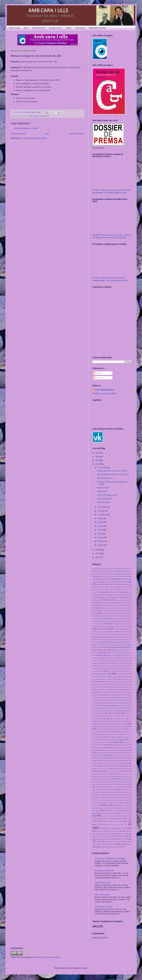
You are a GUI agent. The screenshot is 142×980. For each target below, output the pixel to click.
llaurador (126, 703)
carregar (127, 613)
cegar (118, 618)
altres (94, 582)
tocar (108, 819)
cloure (106, 624)
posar (102, 771)
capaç (130, 611)
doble (109, 645)
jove (96, 703)
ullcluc (122, 828)
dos (130, 647)
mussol (129, 734)
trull (110, 825)
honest (94, 700)
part (106, 750)
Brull (101, 605)
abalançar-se (103, 569)
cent (99, 621)
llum (119, 711)
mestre (102, 726)
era (122, 663)
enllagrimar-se (125, 660)
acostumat (107, 574)
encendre (95, 658)
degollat (111, 637)
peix (105, 755)
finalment (102, 679)
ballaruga (128, 592)
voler (94, 847)
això (108, 576)
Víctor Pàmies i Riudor (28, 112)
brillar (127, 603)
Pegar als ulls (102, 491)
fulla (107, 687)
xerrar (116, 847)
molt (124, 729)
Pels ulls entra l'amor (105, 478)
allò (122, 579)
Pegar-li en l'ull (103, 488)
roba (106, 787)
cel (128, 618)
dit (96, 645)
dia (108, 642)
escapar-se (104, 666)
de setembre (102, 515)
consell (117, 626)
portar (94, 771)
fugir (128, 684)
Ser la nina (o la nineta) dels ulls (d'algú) (110, 858)
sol (104, 808)
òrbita (99, 745)
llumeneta (126, 711)
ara (93, 587)
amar (100, 582)
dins (126, 642)
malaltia (95, 716)
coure (122, 629)
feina (104, 674)
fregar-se (115, 684)
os (124, 745)
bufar (107, 605)
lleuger (109, 708)
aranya (99, 587)
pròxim (101, 776)
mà (106, 713)
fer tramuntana (121, 674)
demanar (103, 640)
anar (130, 582)
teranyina (104, 816)
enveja (117, 663)
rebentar (107, 782)
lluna (94, 713)
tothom (95, 821)
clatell (122, 621)
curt (114, 634)
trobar (103, 825)
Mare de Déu (114, 719)
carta (100, 616)
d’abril (100, 534)
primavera (105, 774)
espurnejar (118, 668)
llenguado (101, 708)
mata (106, 721)
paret (94, 750)
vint (105, 844)
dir (130, 642)
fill (128, 676)
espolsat (95, 668)
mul (111, 734)
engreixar (114, 660)
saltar (111, 790)
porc (106, 768)
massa (100, 721)
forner (117, 682)
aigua (94, 576)
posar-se (110, 771)
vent (130, 836)
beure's (118, 597)
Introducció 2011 (56, 28)
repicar (118, 784)
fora (94, 682)
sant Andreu (125, 790)
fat (100, 674)
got (119, 692)
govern (125, 692)
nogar (116, 739)
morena (109, 732)
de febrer (101, 541)
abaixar (95, 569)
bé (129, 595)
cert (105, 621)
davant (103, 637)
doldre (116, 645)
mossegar (97, 734)
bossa (109, 603)
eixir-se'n (126, 650)
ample (123, 582)
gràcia (97, 695)
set (114, 805)
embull (101, 653)
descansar (117, 640)
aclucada (112, 571)
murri (123, 734)
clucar (119, 624)
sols (109, 808)
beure (112, 597)
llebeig (104, 705)
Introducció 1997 (39, 28)
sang (117, 790)
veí (101, 836)
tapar (94, 813)
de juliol (101, 522)
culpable (126, 632)
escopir (120, 666)
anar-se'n (99, 584)
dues (102, 650)
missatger (106, 729)
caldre (97, 608)
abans (111, 569)
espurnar (110, 668)
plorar (126, 763)
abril (117, 569)
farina (94, 674)
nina (105, 739)
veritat (111, 839)
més (126, 724)
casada (112, 616)
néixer (94, 739)
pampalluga (113, 747)
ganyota (103, 690)
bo (101, 600)
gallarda (114, 687)
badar (103, 592)
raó (101, 782)
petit (124, 758)
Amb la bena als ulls (102, 882)
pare (128, 747)
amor (117, 582)
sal (99, 790)
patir (105, 753)
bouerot (121, 603)
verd (96, 839)
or (128, 742)
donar (108, 647)
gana (127, 687)
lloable (107, 711)
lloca (113, 711)
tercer (111, 816)
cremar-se (95, 632)
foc (128, 679)
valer (127, 834)
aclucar (120, 571)
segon (107, 800)
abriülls (123, 569)
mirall (123, 726)
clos (100, 624)
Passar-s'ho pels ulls (105, 499)
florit (122, 679)
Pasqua (122, 750)
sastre (127, 797)
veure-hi (99, 841)
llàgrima (113, 703)
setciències (121, 805)
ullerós (114, 831)
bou (114, 603)
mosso (105, 734)
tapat (108, 813)
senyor (94, 805)
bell (94, 597)
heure (120, 697)
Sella (94, 803)
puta (99, 779)
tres (118, 821)
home (127, 697)
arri (124, 587)
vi (128, 841)
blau (96, 600)
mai (113, 713)
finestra (110, 679)
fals (122, 671)
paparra (121, 747)
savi (101, 800)
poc (114, 766)
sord (114, 808)
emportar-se (118, 653)
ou (128, 745)
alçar (96, 579)
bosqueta (102, 603)
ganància (95, 690)
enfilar (127, 658)
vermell (117, 839)
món (130, 729)
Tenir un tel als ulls (102, 895)
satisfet (95, 800)
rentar (104, 784)
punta (107, 776)
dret (97, 650)
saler (105, 790)
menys (119, 724)
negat (127, 737)
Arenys (117, 587)
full (101, 687)
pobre (108, 766)
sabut (94, 790)
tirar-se (129, 816)
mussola (97, 737)
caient (124, 605)
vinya (110, 844)
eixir (120, 650)
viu (122, 844)
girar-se (101, 692)
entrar (110, 663)
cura (94, 634)
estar (101, 671)
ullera (129, 828)
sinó (94, 808)
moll (119, 729)
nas (104, 737)
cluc (113, 624)
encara (118, 655)
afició (114, 574)
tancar (103, 810)
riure (101, 787)
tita (96, 819)
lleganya (112, 705)
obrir (117, 742)
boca (109, 600)
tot (123, 819)
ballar (121, 592)
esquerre (127, 668)
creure (109, 632)
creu (102, 632)
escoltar (113, 666)
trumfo (117, 825)
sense (118, 803)
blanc (124, 597)
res (124, 784)
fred (102, 684)
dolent (129, 645)
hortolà (107, 700)
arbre (105, 587)
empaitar (109, 653)
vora (102, 847)
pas (117, 750)
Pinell (103, 761)
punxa (114, 776)
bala (115, 592)
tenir (95, 816)
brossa (95, 605)
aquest (127, 584)
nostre (97, 742)
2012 (98, 554)
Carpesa (119, 613)
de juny (101, 526)
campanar (120, 608)
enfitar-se (95, 660)
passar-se (99, 753)
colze (96, 626)
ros (124, 787)
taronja (115, 813)
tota (128, 819)
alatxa (114, 576)
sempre (111, 803)
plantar (127, 761)
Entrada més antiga (77, 134)
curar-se (107, 634)
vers (123, 839)
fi (101, 676)
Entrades (98, 373)
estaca (94, 671)
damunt (126, 634)
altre (127, 579)
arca (111, 587)
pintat (115, 761)
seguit (127, 800)
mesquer (95, 726)
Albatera (121, 576)
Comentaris (99, 378)
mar (94, 719)
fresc (122, 684)
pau (110, 753)
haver (105, 697)
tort (114, 819)
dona (102, 647)
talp (96, 810)
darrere (95, 637)
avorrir (127, 589)
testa (123, 816)
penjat (123, 755)
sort (119, 808)
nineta (110, 739)
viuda (127, 844)
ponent (94, 768)
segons (114, 800)
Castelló (127, 616)
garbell (110, 690)
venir (124, 836)
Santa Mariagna (117, 797)
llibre (122, 708)
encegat (126, 655)
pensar (31, 116)
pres (130, 771)
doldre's (123, 645)
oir (124, 742)
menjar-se (104, 724)
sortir (125, 808)
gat (122, 690)
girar (94, 692)
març (99, 719)
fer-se (96, 676)
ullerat (98, 831)
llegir (128, 705)
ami (105, 582)
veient (106, 836)
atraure (107, 589)
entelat (103, 663)
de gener (101, 545)
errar (128, 663)
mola (113, 729)
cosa (108, 629)
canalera (129, 608)
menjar (95, 724)
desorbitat (95, 642)
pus (94, 779)
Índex (26, 28)
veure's (123, 841)
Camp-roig (111, 608)
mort (115, 732)
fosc (130, 682)
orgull (119, 745)
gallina (121, 687)
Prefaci (69, 28)
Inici (48, 134)
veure (129, 839)
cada (118, 605)
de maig (101, 530)
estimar (109, 671)
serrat (108, 805)
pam (104, 747)
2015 (98, 460)
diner (120, 642)
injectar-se (122, 700)
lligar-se (129, 708)
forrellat (124, 682)
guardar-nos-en (119, 695)
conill (110, 626)
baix (110, 592)
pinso (109, 761)
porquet (121, 768)
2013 (98, 550)
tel (122, 813)
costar (115, 629)
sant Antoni (96, 792)
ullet (121, 831)
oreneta (112, 745)
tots (102, 821)
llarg (120, 703)
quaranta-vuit (107, 779)
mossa (129, 732)
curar (100, 634)
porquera (113, 768)
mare (105, 719)
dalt (120, 634)
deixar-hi (126, 637)
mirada (116, 726)
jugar (101, 703)
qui (130, 779)
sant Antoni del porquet (110, 792)
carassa (104, 613)
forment (110, 682)
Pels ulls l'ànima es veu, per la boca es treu (113, 474)
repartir (111, 784)
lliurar (101, 711)
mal (119, 713)
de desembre (102, 468)
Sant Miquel (111, 795)
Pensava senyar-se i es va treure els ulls (112, 471)
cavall (101, 618)
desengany (126, 640)
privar (121, 774)
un (114, 834)
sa (128, 787)
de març (101, 537)
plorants (119, 763)
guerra (99, 697)
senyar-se (37, 116)
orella (105, 745)
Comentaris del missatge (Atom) (34, 138)
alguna (116, 579)
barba (102, 595)
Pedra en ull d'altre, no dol (107, 495)
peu (130, 758)
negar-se (120, 737)
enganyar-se (105, 660)
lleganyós (120, 705)
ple (105, 763)
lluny (100, 713)
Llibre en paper (14, 28)
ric (96, 787)
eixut (94, 653)
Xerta (122, 847)
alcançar (129, 576)
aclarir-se (97, 571)
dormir (124, 647)
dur (107, 650)
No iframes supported (109, 321)
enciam (111, 658)
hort (100, 700)
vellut (118, 836)
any (114, 584)
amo (111, 582)
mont (103, 732)
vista (116, 844)
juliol (107, 703)
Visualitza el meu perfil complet (104, 393)
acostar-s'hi (98, 574)
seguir (120, 800)
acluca (105, 571)
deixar (118, 637)
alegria (103, 579)
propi (127, 774)
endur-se (119, 658)
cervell (111, 621)
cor (97, 629)
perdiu (97, 758)
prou (94, 776)
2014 (98, 464)
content (124, 626)
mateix (119, 721)
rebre (114, 782)
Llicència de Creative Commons (48, 957)
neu (100, 739)
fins (116, 679)
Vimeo (124, 193)
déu (102, 642)
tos (118, 819)
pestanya (118, 758)
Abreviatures (80, 28)
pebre (121, 753)
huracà (114, 700)
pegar (99, 755)
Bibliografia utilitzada (97, 28)
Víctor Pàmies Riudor (111, 193)
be (125, 595)
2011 (97, 557)
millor (109, 726)
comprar (103, 626)
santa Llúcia (105, 797)
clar (116, 621)
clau (128, 621)
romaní (119, 787)
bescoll (105, 597)
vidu (94, 844)
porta (127, 768)
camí (104, 608)
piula (121, 761)
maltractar (112, 716)
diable (114, 642)
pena (117, 755)
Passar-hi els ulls (103, 502)
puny (120, 776)
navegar (111, 737)
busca (112, 605)
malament (103, 716)
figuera (123, 676)
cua (114, 632)
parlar (100, 750)
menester (126, 721)
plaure (99, 763)
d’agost (101, 518)
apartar (120, 584)
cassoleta (119, 616)
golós (113, 692)
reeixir (127, 782)
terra (117, 816)
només (123, 739)
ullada (102, 828)
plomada (111, 763)
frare (96, 684)
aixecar (101, 576)
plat (94, 763)
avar (114, 589)
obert (111, 742)
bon (127, 600)
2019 (98, 453)
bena (99, 597)
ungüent (121, 834)
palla (99, 747)
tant (127, 810)
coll (130, 624)
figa (117, 676)
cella (94, 621)
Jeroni (129, 700)
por (101, 768)
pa (93, 747)
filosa (94, 679)
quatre (116, 779)
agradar (121, 574)
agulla (127, 574)
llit (95, 711)
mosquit (122, 732)
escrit (127, 666)
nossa (130, 739)
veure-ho (107, 841)
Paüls (116, 753)
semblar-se (102, 803)
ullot (127, 831)
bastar (108, 595)
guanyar (109, 695)
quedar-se (124, 779)
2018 (98, 457)
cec (112, 618)
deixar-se (95, 640)
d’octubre (101, 511)
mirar (129, 726)
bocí (116, 600)
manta (127, 716)
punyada (126, 776)
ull (48, 116)
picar (96, 761)
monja (96, 732)
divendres (102, 645)
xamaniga (108, 847)
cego (123, 618)
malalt (127, 713)
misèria (98, 729)
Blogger (84, 968)
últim (109, 834)
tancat (120, 810)
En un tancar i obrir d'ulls (104, 871)
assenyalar (98, 589)
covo (128, 629)
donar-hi (116, 647)
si (128, 805)
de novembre (103, 507)
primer (113, 774)
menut (112, 724)
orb (93, 745)
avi (120, 589)
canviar (111, 611)
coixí (125, 624)
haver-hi (113, 697)
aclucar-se (128, 571)
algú (109, 579)
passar (129, 750)
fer (110, 674)
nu (102, 742)
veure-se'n (115, 841)
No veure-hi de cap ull (103, 907)
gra (130, 692)
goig (107, 692)
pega (94, 755)
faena (116, 671)
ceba (107, 618)
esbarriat (95, 666)
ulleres (106, 831)
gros (102, 695)
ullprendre (96, 834)
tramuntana (111, 821)
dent (110, 640)
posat (116, 771)
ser (100, 805)
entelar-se (95, 663)
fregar (108, 684)
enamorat (110, 655)
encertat (103, 658)
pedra (127, 753)
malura (120, 716)
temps (127, 813)
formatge (101, 682)
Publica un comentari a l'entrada (26, 128)
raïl (96, 782)
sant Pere (120, 795)
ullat (116, 828)
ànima (107, 584)
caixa (130, 605)
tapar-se (101, 813)
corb (102, 629)
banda (96, 595)
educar (113, 650)
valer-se (95, 836)
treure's (44, 116)
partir (111, 750)
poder (121, 766)
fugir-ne (95, 687)
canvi (105, 611)
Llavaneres (96, 705)
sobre (99, 808)
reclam (120, 782)
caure (94, 618)
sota (130, 808)
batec (114, 595)
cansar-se (97, 611)
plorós (94, 766)
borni (94, 603)
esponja (102, 668)
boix (122, 600)
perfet (111, 758)
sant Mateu (102, 795)
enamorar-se (99, 655)
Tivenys (102, 819)
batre (120, 595)
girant (127, 690)
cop (130, 626)
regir (94, 784)
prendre (123, 771)
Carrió (94, 616)
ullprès (103, 834)
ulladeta (109, 828)
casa (106, 616)
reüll (130, 784)
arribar (129, 587)
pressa (97, 774)
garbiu (116, 690)
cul (120, 632)
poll (127, 766)
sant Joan (123, 792)
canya (118, 611)
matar (112, 721)
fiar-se (106, 676)
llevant (116, 708)
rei (99, 784)
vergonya (103, 839)
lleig (94, 708)
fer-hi (130, 674)
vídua (99, 844)
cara (96, 613)
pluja (101, 766)
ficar (112, 676)
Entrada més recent (19, 134)
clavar (94, 624)
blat (130, 597)
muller (116, 734)
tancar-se (113, 810)
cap (124, 611)
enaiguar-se (128, 653)
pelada (111, 755)
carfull (112, 613)
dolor (96, 647)
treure (125, 821)
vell (112, 836)
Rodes (112, 787)
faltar (127, 671)
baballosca (96, 592)
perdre (103, 758)
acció (130, 569)
